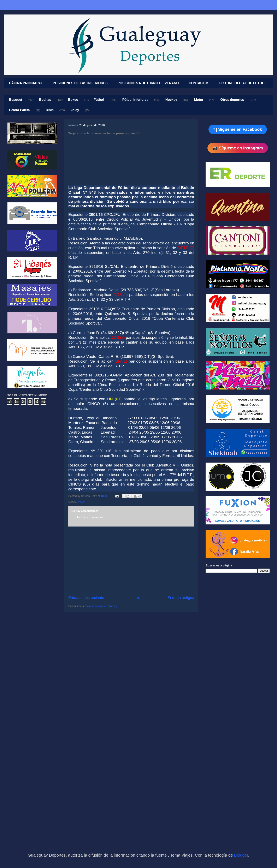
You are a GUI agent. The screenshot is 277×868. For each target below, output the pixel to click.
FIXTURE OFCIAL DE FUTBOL (243, 83)
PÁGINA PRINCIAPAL (26, 83)
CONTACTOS (199, 83)
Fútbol (99, 100)
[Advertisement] (131, 561)
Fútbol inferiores (135, 100)
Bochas (45, 100)
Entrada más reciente (86, 598)
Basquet (16, 100)
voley (75, 110)
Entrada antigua (181, 598)
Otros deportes (232, 100)
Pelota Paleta (19, 110)
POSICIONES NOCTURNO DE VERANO (148, 83)
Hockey (171, 100)
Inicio (136, 598)
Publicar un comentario (90, 517)
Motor (199, 100)
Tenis (49, 110)
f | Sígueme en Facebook (238, 129)
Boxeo (73, 100)
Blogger (241, 855)
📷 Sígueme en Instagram (238, 148)
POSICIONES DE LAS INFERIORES (80, 83)
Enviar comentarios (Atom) (101, 606)
